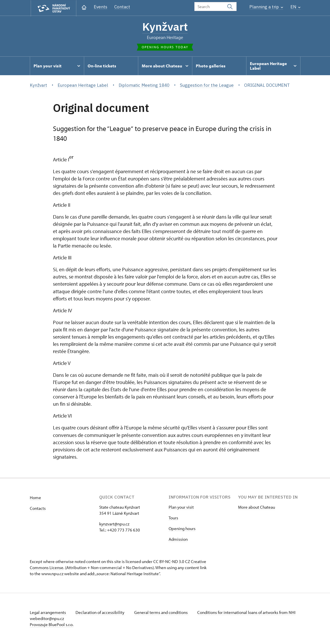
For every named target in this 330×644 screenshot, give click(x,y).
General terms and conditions (162, 613)
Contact (122, 7)
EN (295, 7)
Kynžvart (165, 26)
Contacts (38, 509)
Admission (178, 539)
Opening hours (182, 529)
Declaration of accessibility (101, 613)
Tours (173, 518)
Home (35, 498)
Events (101, 7)
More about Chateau (257, 507)
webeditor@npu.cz (64, 619)
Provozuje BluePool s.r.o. (52, 625)
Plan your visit (181, 507)
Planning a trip (266, 7)
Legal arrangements (48, 613)
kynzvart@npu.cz (114, 524)
